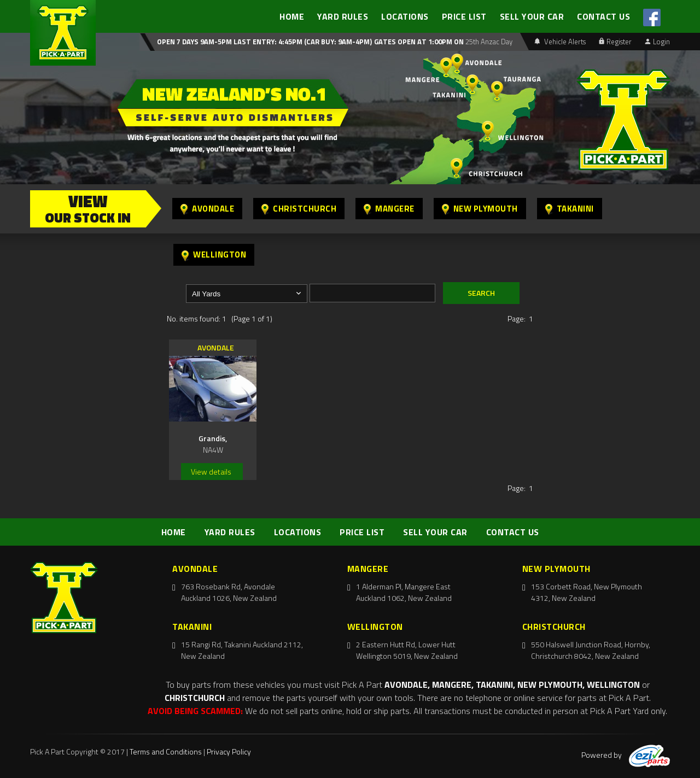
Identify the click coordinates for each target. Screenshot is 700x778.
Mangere (389, 209)
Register (615, 42)
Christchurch (299, 209)
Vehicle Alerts (560, 42)
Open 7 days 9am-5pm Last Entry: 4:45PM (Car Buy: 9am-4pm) (264, 42)
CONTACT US (603, 16)
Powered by (626, 755)
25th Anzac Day (488, 42)
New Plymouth (480, 209)
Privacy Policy (229, 751)
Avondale (207, 209)
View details (211, 472)
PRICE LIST (464, 16)
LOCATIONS (405, 16)
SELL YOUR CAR (532, 16)
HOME (292, 16)
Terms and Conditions (166, 751)
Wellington (214, 255)
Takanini (570, 209)
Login (657, 42)
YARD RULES (343, 16)
